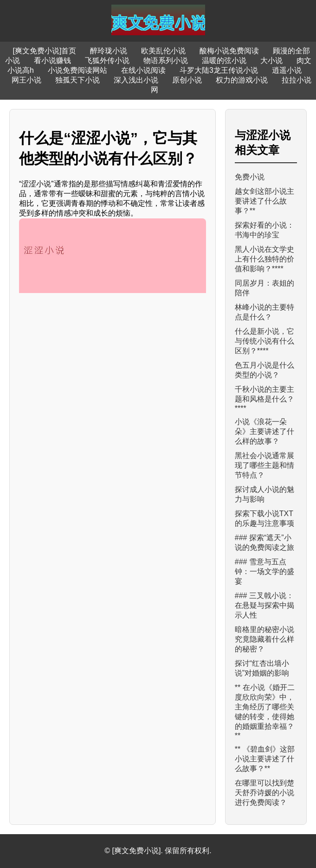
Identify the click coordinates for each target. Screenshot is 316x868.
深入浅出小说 (136, 80)
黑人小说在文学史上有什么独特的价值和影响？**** (264, 259)
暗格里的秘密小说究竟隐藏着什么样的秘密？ (264, 639)
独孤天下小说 (77, 80)
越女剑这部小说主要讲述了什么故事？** (264, 201)
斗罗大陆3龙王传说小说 (219, 70)
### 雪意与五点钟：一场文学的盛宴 (264, 571)
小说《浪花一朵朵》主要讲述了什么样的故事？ (264, 431)
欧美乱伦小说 (163, 51)
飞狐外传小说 (107, 61)
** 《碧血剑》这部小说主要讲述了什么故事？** (265, 759)
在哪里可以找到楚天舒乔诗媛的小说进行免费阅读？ (264, 793)
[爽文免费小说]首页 (45, 51)
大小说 (271, 61)
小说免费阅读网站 (77, 70)
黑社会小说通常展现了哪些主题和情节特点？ (264, 465)
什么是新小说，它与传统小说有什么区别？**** (264, 341)
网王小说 (26, 80)
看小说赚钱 (52, 61)
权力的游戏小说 (242, 80)
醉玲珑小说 (109, 51)
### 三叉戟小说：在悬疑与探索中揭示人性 (264, 605)
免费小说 (250, 177)
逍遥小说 (287, 70)
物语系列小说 (166, 61)
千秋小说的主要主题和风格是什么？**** (264, 399)
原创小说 (187, 80)
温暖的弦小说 (224, 61)
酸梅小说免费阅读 (229, 51)
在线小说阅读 (143, 70)
